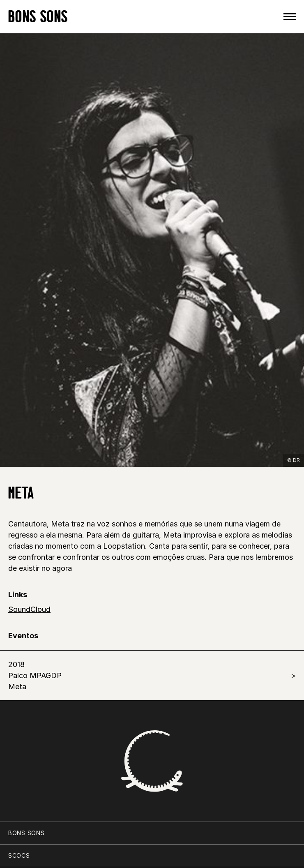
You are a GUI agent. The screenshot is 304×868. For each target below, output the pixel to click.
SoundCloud (29, 609)
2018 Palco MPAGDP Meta (35, 675)
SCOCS (19, 855)
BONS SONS (38, 16)
